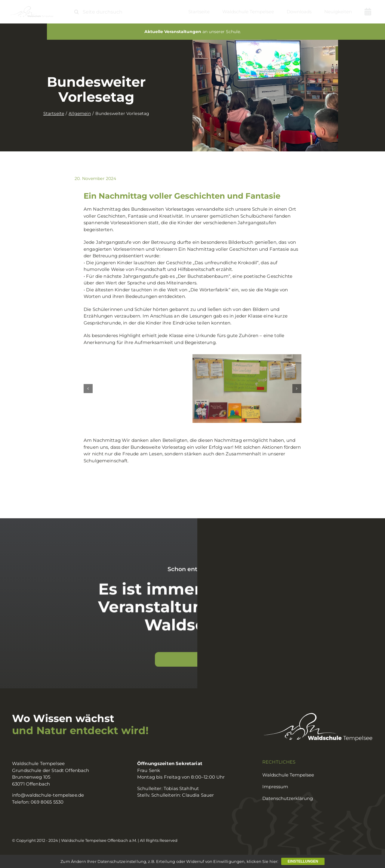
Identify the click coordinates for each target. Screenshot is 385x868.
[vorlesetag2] (247, 388)
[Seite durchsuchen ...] (101, 12)
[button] (88, 389)
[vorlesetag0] (138, 388)
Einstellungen (303, 861)
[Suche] (77, 12)
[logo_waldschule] (31, 8)
